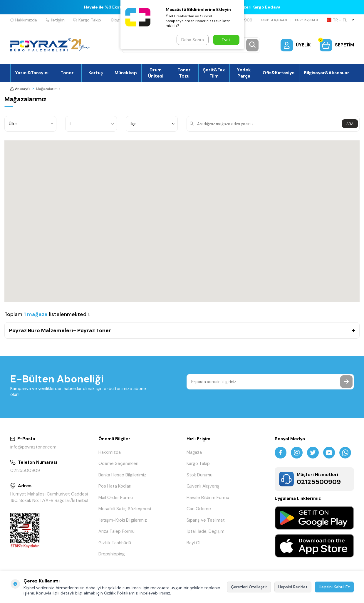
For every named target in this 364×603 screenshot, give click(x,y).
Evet (226, 40)
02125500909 (25, 471)
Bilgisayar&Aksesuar (327, 73)
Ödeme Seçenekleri (118, 463)
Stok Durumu (199, 475)
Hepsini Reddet (293, 587)
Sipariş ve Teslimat (206, 520)
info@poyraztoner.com (33, 447)
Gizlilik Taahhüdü (115, 543)
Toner (67, 73)
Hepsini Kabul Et (334, 587)
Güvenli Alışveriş (203, 486)
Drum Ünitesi (156, 73)
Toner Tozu (184, 73)
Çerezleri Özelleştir (249, 587)
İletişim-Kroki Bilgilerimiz (123, 520)
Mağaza (194, 452)
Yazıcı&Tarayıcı (32, 73)
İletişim (55, 20)
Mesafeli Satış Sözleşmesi (125, 509)
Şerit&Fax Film (214, 73)
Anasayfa (20, 89)
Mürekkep (126, 73)
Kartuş (96, 73)
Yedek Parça (244, 73)
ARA (350, 124)
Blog (115, 20)
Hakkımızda (24, 20)
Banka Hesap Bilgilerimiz (122, 475)
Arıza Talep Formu (116, 531)
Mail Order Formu (116, 498)
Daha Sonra (193, 40)
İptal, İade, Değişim (206, 531)
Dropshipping (112, 554)
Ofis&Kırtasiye (279, 73)
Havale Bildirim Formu (208, 498)
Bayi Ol (193, 543)
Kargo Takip (87, 20)
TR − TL (340, 20)
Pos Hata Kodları (115, 486)
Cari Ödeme (199, 509)
